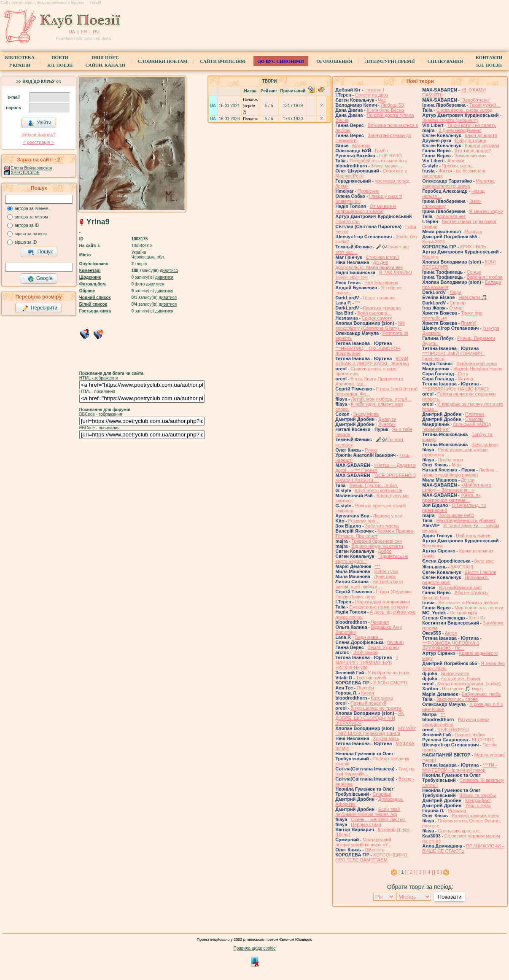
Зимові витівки (470, 156)
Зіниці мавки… (386, 166)
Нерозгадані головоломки (382, 602)
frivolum (396, 642)
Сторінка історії (382, 257)
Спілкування (445, 61)
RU (96, 32)
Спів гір (458, 303)
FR (84, 32)
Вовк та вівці (485, 444)
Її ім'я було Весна (385, 110)
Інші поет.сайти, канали (105, 61)
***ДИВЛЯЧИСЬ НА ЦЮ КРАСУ (456, 389)
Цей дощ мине (471, 140)
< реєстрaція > (38, 142)
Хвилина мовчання (477, 363)
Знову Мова (366, 414)
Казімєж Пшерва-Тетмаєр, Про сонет (375, 533)
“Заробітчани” (476, 100)
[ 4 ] (429, 872)
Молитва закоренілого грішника (458, 183)
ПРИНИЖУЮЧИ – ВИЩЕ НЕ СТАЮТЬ (463, 848)
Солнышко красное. (459, 831)
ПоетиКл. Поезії (60, 61)
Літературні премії (390, 61)
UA (72, 32)
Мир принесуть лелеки (479, 608)
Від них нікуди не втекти (377, 546)
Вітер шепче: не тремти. (376, 708)
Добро (385, 551)
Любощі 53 (392, 105)
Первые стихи (366, 824)
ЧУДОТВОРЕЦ (453, 730)
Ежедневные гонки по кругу (378, 607)
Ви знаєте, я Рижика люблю (468, 603)
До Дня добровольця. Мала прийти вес (369, 265)
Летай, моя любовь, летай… (381, 399)
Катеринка (382, 698)
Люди (455, 292)
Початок (250, 119)
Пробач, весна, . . (460, 166)
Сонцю (474, 272)
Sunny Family (455, 673)
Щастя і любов (481, 572)
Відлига (430, 257)
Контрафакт (478, 800)
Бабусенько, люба (481, 694)
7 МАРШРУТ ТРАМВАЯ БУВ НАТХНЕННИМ (367, 662)
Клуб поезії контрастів (378, 490)
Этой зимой (365, 652)
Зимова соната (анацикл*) (450, 120)
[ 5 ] (438, 872)
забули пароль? (38, 135)
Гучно (371, 450)
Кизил (368, 693)
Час (382, 100)
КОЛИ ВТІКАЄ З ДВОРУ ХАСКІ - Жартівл (372, 361)
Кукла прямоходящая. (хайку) (469, 684)
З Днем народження (460, 130)
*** (358, 303)
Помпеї (469, 323)
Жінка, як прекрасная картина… (451, 498)
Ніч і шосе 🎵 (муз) (462, 689)
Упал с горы (478, 805)
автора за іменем (32, 209)
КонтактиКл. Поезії (489, 61)
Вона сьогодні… (374, 313)
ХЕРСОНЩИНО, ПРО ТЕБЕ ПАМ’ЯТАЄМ (372, 857)
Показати (449, 897)
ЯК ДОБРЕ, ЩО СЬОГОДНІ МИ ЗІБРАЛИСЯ (370, 718)
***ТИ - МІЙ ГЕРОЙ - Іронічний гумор (459, 767)
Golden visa (386, 571)
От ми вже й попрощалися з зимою (366, 209)
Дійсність (374, 850)
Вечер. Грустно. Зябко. (374, 485)
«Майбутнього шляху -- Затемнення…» (456, 487)
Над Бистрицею (381, 283)
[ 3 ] (420, 872)
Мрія (457, 465)
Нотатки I (374, 90)
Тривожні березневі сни (377, 541)
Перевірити (40, 308)
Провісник (368, 191)
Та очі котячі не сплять (472, 125)
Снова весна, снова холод (464, 110)
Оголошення (335, 61)
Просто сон (347, 221)
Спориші (382, 794)
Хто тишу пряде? (473, 151)
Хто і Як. (478, 618)
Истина (466, 379)
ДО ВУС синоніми (281, 61)
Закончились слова (457, 699)
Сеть (463, 374)
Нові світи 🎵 (473, 297)
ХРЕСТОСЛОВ (25, 173)
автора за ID (27, 225)
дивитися (169, 271)
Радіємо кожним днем (475, 816)
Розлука (474, 232)
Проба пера (450, 460)
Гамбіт (382, 151)
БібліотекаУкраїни (20, 61)
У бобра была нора (388, 673)
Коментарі (90, 271)
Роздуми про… (364, 521)
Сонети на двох (372, 95)
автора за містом (31, 217)
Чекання (380, 622)
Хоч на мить (386, 738)
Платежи (475, 414)
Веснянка (432, 546)
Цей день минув (473, 536)
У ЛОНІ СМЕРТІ (390, 683)
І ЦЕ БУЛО (391, 156)
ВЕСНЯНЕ (483, 740)
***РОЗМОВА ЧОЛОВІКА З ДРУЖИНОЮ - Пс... (451, 646)
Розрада (457, 810)
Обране (87, 291)
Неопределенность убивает (466, 520)
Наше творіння (379, 298)
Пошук (40, 252)
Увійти (40, 123)
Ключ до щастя (481, 135)
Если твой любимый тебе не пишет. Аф (368, 812)
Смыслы (474, 419)
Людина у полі (388, 516)
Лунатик (387, 424)
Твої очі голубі (371, 678)
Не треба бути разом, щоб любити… (369, 584)
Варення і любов (484, 277)
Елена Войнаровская (32, 168)
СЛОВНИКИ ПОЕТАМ (163, 61)
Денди (468, 480)
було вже (484, 561)
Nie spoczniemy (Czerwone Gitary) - (370, 326)
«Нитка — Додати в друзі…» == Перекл (376, 468)
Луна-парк (385, 576)
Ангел (451, 633)
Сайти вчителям (222, 61)
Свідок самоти (377, 318)
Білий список (93, 304)
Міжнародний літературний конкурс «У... (363, 842)
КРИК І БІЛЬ (473, 247)
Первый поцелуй (368, 703)
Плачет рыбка (470, 735)
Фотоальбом (93, 284)
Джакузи (387, 419)
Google (40, 279)
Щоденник (90, 277)
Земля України (384, 647)
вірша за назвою (31, 234)
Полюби (365, 688)
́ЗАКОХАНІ (462, 567)
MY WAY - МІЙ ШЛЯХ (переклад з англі (376, 731)
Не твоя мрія (463, 613)
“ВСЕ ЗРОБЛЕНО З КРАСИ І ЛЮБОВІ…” (376, 478)
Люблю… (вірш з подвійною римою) (460, 472)
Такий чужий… (485, 105)
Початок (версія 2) (250, 106)
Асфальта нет (451, 216)
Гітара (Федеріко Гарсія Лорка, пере (373, 594)
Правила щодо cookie (255, 948)
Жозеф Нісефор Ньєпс (478, 369)
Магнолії (361, 145)
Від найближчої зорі (460, 587)
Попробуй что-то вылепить (378, 161)
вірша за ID (26, 242)
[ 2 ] (411, 872)
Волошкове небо (456, 515)
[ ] (402, 872)
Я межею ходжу (486, 211)
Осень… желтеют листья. (378, 819)
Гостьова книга (95, 311)
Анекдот (456, 161)
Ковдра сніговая (482, 145)
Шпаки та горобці (478, 795)
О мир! (456, 308)
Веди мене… (369, 637)
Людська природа (382, 308)
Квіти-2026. (434, 242)
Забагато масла (382, 526)
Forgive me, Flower (461, 678)
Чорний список (95, 297)
